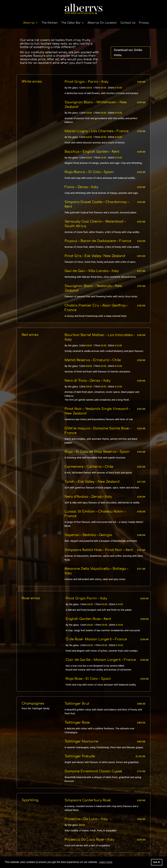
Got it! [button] (157, 862)
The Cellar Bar (71, 23)
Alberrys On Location (102, 23)
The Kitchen (49, 23)
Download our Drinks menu (128, 52)
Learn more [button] (106, 862)
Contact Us (128, 23)
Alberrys (29, 23)
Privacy (144, 23)
